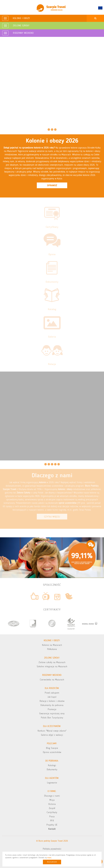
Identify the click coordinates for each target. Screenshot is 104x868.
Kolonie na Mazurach (52, 645)
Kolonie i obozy (21, 18)
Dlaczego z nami (52, 796)
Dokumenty (52, 769)
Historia (52, 804)
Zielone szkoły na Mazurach (52, 662)
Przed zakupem (52, 693)
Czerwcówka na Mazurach (52, 680)
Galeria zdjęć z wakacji (52, 735)
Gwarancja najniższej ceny (52, 713)
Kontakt (52, 829)
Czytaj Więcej (52, 517)
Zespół (52, 808)
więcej (49, 858)
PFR (52, 821)
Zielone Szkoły (21, 25)
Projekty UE (52, 825)
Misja (52, 800)
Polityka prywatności (52, 849)
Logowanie (52, 783)
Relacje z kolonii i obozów (52, 701)
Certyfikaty (52, 812)
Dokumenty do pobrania (52, 705)
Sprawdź (52, 185)
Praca (52, 816)
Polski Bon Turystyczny (52, 718)
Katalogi (52, 765)
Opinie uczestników (52, 752)
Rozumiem (52, 862)
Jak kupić (52, 697)
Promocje (52, 709)
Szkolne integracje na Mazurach (52, 666)
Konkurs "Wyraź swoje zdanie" (52, 731)
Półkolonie (52, 649)
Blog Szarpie (52, 748)
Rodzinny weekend (23, 33)
